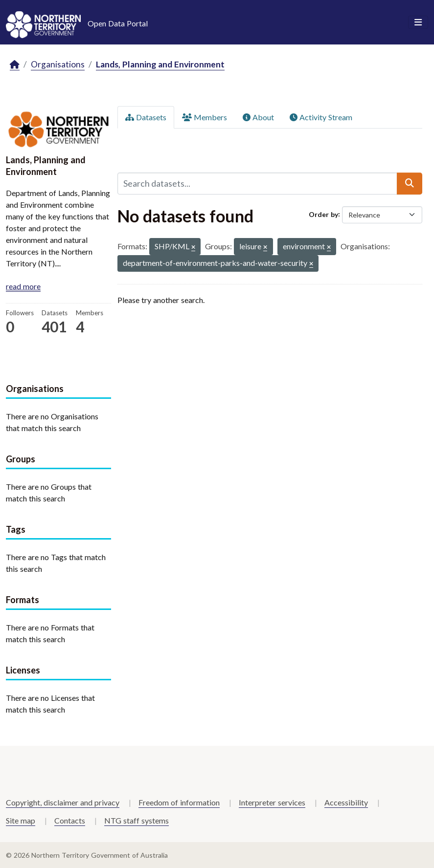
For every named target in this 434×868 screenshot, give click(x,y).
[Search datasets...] (258, 183)
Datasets (146, 117)
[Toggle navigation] (418, 22)
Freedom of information (179, 802)
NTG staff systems (137, 820)
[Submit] (410, 183)
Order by (323, 214)
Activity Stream (321, 117)
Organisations (58, 64)
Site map (21, 820)
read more (23, 286)
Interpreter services (272, 802)
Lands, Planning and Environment (160, 64)
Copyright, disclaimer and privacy (63, 802)
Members (205, 117)
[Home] (15, 65)
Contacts (70, 820)
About (258, 117)
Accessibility (346, 802)
